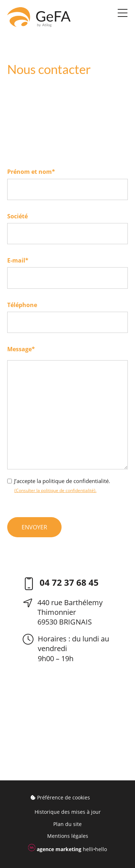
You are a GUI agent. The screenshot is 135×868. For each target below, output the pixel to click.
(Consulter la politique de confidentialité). (55, 490)
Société (17, 216)
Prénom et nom (31, 172)
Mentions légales (68, 836)
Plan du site (67, 824)
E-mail (18, 260)
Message (21, 349)
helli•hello (67, 848)
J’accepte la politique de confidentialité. (62, 481)
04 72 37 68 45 (69, 583)
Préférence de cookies (60, 798)
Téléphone (22, 305)
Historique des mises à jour (68, 812)
